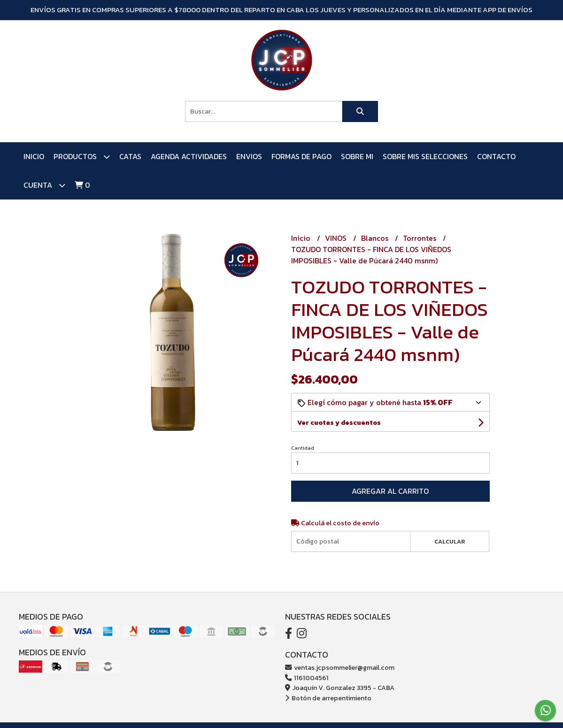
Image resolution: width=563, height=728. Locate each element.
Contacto (496, 156)
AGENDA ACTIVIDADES (189, 156)
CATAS (130, 156)
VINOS (337, 238)
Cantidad (303, 448)
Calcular (450, 541)
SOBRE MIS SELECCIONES (425, 156)
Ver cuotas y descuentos (339, 423)
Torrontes (420, 238)
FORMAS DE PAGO (301, 156)
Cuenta (44, 185)
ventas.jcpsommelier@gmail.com (340, 667)
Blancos (376, 238)
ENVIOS (249, 156)
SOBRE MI (357, 156)
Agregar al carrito (390, 491)
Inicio (34, 156)
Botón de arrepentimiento (328, 698)
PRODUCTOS (82, 157)
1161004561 (307, 678)
